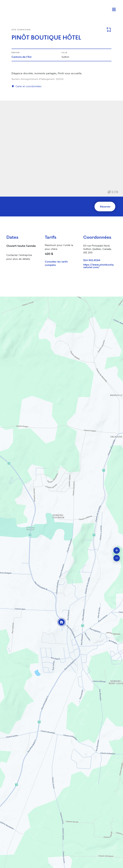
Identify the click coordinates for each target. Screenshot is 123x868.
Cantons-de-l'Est (22, 57)
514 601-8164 (92, 260)
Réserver (105, 206)
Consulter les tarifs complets (56, 263)
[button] (61, 622)
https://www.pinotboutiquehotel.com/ (98, 266)
